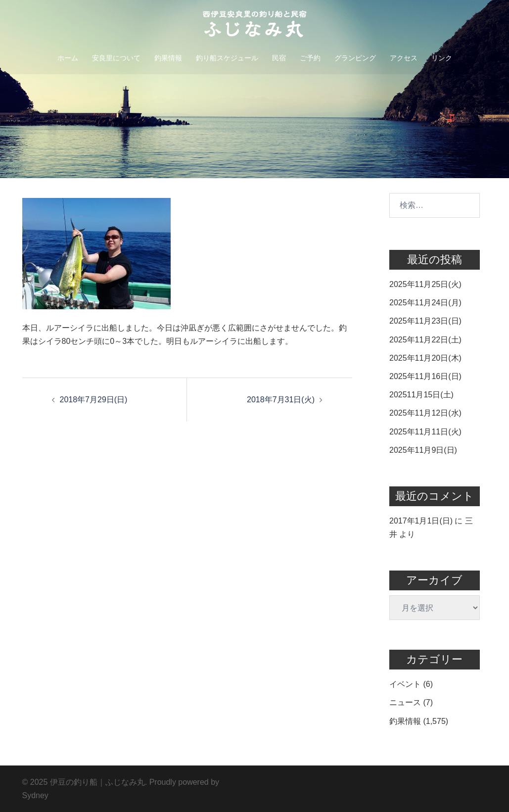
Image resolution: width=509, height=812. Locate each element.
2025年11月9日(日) (423, 450)
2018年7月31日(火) (281, 400)
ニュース (405, 702)
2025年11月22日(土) (425, 340)
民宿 (279, 58)
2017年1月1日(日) (421, 521)
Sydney (35, 795)
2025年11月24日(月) (425, 303)
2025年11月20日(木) (425, 358)
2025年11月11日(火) (425, 432)
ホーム (68, 58)
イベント (405, 684)
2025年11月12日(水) (425, 413)
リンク (442, 58)
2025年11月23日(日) (425, 321)
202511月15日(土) (421, 395)
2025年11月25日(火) (425, 284)
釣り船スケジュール (227, 58)
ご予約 (310, 58)
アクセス (404, 58)
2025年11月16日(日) (425, 376)
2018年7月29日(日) (94, 400)
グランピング (355, 58)
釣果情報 (168, 58)
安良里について (116, 58)
